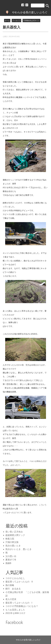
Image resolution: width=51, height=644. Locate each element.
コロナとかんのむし (15, 578)
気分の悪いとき (13, 546)
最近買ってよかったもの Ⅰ (19, 603)
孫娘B (8, 563)
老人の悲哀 (11, 599)
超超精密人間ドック (15, 535)
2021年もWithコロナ (16, 613)
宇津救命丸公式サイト (31, 21)
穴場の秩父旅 (12, 542)
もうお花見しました (15, 610)
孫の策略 (10, 585)
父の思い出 (11, 556)
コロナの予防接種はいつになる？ (22, 606)
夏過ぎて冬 (11, 560)
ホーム (7, 21)
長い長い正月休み (14, 532)
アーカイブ (16, 21)
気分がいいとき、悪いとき (18, 549)
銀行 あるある (13, 589)
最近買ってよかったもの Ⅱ (19, 582)
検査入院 (10, 539)
